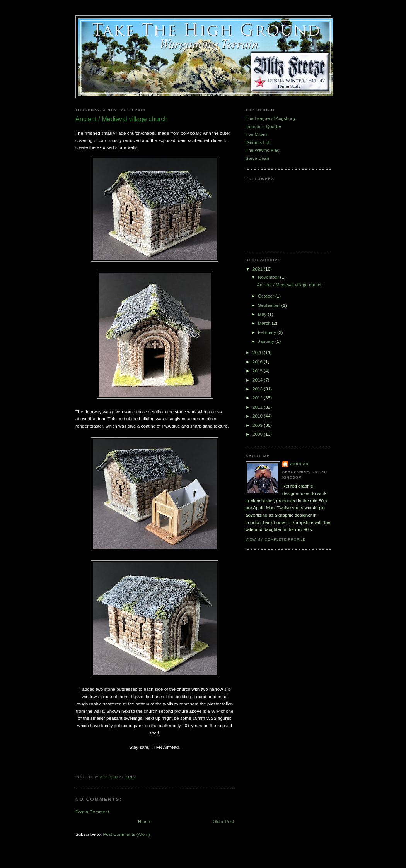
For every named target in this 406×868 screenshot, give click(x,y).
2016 (258, 362)
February (268, 332)
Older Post (223, 821)
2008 (258, 434)
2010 (258, 416)
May (263, 314)
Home (144, 821)
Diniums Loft (258, 142)
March (265, 323)
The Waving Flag (263, 150)
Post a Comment (92, 812)
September (270, 305)
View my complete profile (275, 539)
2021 (258, 269)
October (267, 296)
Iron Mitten (256, 134)
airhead (299, 464)
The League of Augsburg (270, 118)
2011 (258, 407)
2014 (258, 380)
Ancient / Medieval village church (290, 285)
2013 (258, 389)
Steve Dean (257, 158)
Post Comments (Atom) (126, 834)
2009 (258, 425)
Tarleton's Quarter (264, 126)
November (269, 277)
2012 (258, 398)
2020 (258, 352)
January (267, 341)
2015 (258, 371)
